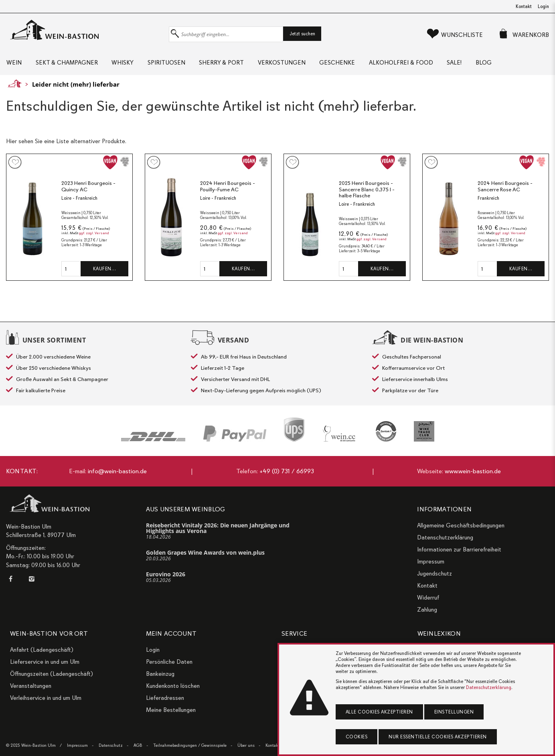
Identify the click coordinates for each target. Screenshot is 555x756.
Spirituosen (172, 64)
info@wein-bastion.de (117, 471)
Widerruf (428, 598)
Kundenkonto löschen (173, 686)
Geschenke (350, 64)
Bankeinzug (160, 674)
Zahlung (427, 610)
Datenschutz (111, 745)
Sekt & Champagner (68, 64)
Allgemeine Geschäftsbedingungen (461, 525)
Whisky (127, 64)
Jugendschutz (434, 574)
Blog (503, 64)
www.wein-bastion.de (473, 471)
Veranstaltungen (31, 686)
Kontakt (524, 6)
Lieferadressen (165, 698)
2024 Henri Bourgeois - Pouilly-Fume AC (228, 189)
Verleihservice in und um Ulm (46, 698)
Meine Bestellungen (171, 710)
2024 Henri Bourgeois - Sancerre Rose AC (505, 189)
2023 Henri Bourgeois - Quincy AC (88, 189)
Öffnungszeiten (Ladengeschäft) (52, 674)
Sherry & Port (230, 64)
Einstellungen (454, 712)
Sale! (471, 64)
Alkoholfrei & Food (416, 64)
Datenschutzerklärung (445, 537)
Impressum (431, 561)
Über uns (246, 745)
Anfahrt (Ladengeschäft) (42, 650)
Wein (14, 64)
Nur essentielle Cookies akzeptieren (438, 737)
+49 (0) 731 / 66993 (287, 471)
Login (543, 6)
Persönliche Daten (169, 662)
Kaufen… (105, 272)
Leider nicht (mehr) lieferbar (76, 87)
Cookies (357, 737)
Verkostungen (292, 64)
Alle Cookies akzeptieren (379, 712)
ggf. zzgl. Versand (94, 236)
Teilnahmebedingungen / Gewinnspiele (190, 745)
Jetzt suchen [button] (302, 34)
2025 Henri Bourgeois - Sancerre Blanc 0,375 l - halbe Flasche (367, 192)
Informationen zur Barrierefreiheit (459, 549)
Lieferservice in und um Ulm (45, 662)
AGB (138, 745)
